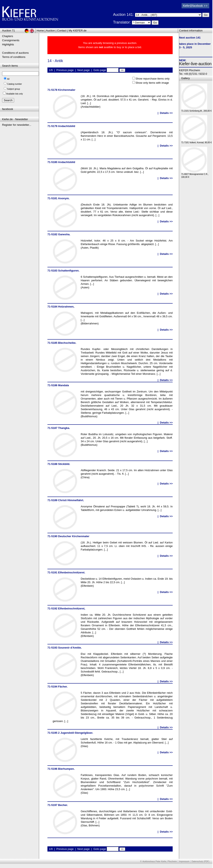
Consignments (11, 40)
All (8, 79)
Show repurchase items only (153, 79)
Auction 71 (8, 31)
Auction (50, 31)
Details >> (166, 113)
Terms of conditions (14, 57)
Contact (62, 31)
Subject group (14, 89)
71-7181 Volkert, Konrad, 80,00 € (196, 141)
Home (40, 31)
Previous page (65, 70)
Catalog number (14, 84)
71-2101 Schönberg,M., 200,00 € (196, 110)
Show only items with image (152, 83)
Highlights (8, 44)
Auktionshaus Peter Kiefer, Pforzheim (160, 861)
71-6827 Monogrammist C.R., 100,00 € (195, 175)
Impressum (184, 861)
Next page (84, 70)
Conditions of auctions (15, 53)
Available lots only (15, 94)
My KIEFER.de (78, 31)
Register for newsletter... (17, 125)
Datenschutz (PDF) (200, 861)
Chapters (8, 36)
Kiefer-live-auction (195, 64)
